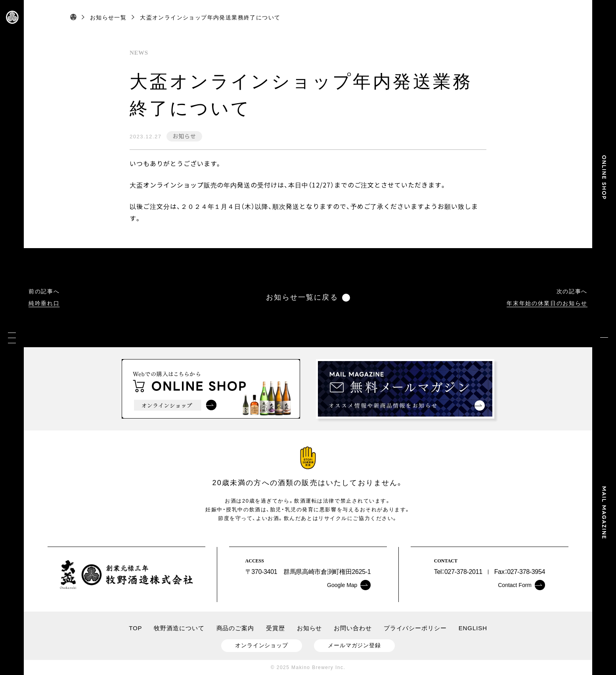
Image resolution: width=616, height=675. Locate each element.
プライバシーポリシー (415, 628)
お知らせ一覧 (108, 17)
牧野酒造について (179, 628)
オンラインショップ (262, 645)
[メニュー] (12, 337)
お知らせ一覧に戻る (308, 297)
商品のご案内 (235, 628)
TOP (135, 628)
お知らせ (184, 136)
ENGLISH (473, 628)
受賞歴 (275, 628)
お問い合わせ (353, 628)
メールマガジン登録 (354, 645)
